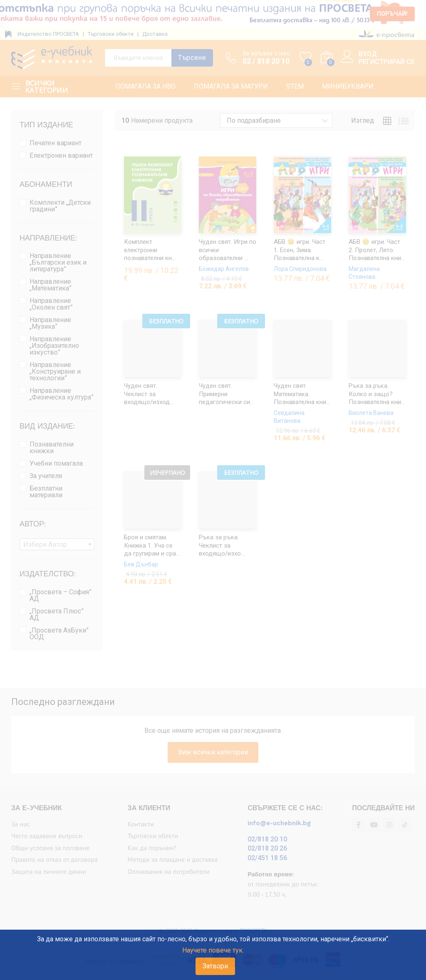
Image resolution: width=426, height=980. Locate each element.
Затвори (215, 966)
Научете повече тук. (213, 950)
